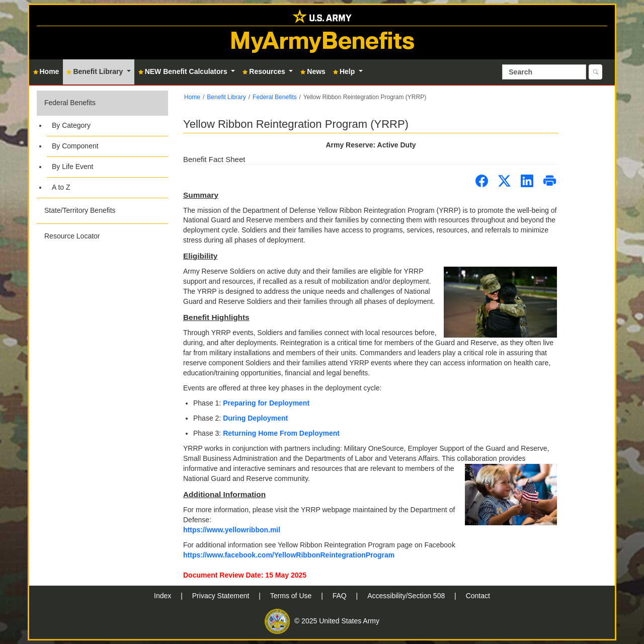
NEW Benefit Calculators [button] (184, 71)
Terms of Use (292, 596)
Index (164, 596)
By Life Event (73, 167)
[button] (102, 144)
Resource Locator (72, 236)
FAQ (341, 596)
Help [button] (345, 71)
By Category (71, 125)
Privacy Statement (222, 596)
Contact (478, 596)
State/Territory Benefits (80, 210)
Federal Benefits (70, 103)
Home (192, 97)
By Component (75, 146)
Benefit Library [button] (96, 71)
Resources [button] (265, 71)
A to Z (61, 187)
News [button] (313, 71)
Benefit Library (226, 97)
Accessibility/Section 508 (407, 596)
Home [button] (46, 71)
